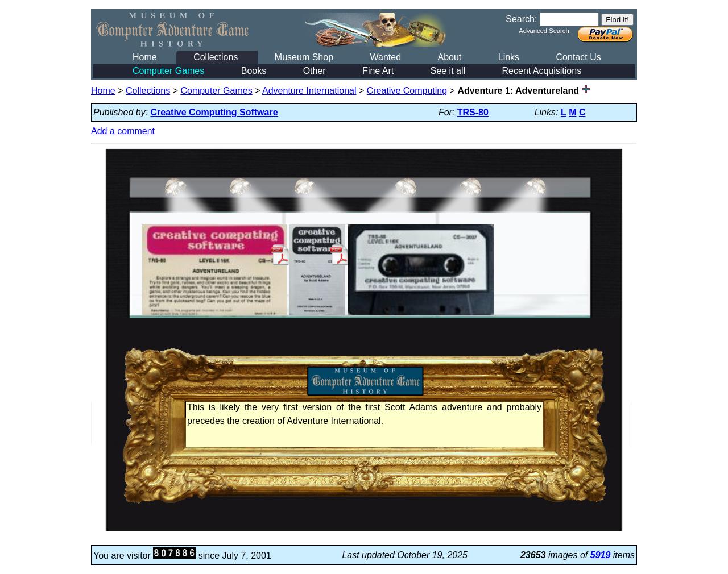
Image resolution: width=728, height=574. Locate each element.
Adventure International (309, 91)
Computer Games (168, 71)
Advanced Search (544, 31)
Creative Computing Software (214, 112)
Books (254, 71)
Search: (521, 19)
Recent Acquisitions (542, 71)
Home (145, 57)
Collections (216, 57)
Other (315, 71)
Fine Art (378, 71)
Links (509, 57)
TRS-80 (473, 112)
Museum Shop (304, 57)
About (449, 57)
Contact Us (579, 57)
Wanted (385, 57)
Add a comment (123, 131)
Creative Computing (407, 91)
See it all (448, 71)
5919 (601, 555)
